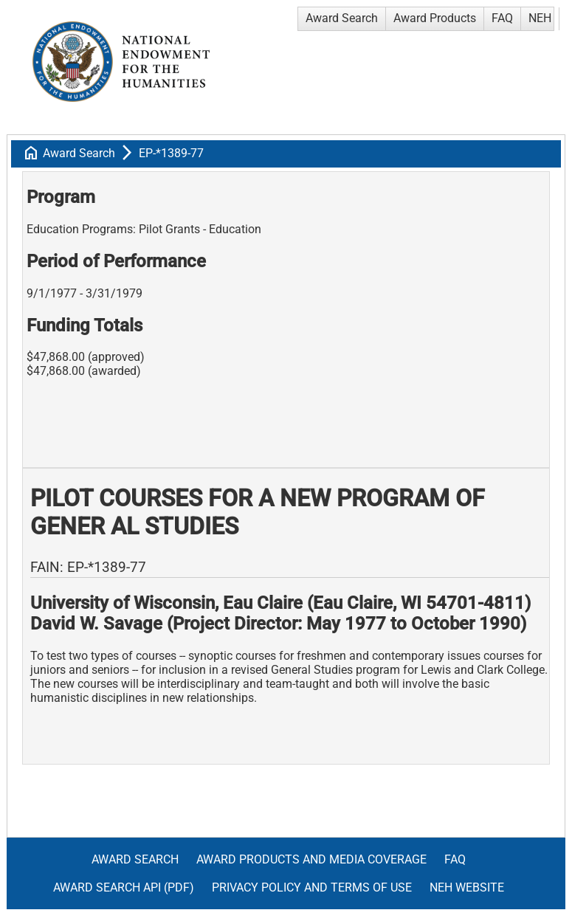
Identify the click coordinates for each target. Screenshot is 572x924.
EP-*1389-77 (171, 153)
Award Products (435, 18)
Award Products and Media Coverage (311, 859)
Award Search (342, 18)
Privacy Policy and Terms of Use (312, 887)
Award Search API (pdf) (124, 887)
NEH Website (467, 887)
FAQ (502, 18)
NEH (540, 18)
